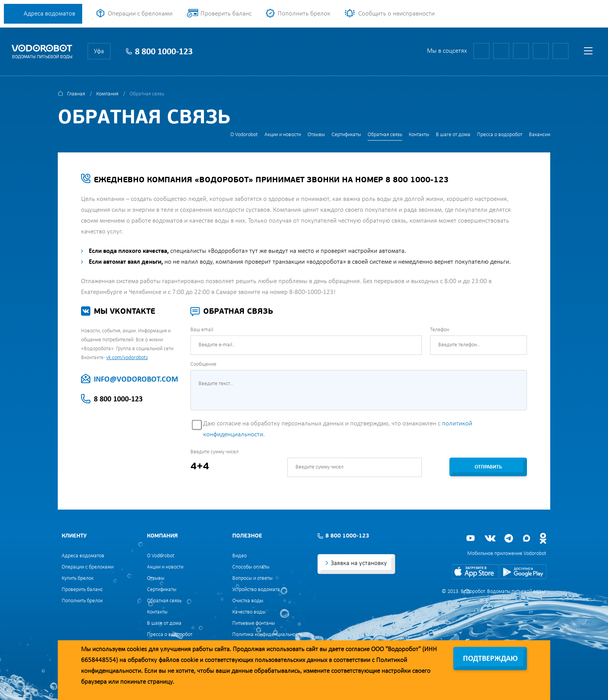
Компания (107, 94)
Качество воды (249, 612)
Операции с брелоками (140, 14)
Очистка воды (248, 601)
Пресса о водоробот (500, 135)
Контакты (419, 135)
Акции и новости (283, 135)
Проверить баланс (226, 14)
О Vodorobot (244, 135)
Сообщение (203, 364)
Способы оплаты (251, 567)
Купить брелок (78, 578)
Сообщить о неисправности (396, 14)
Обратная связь (385, 135)
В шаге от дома (453, 135)
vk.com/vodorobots (127, 358)
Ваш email (202, 330)
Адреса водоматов (49, 14)
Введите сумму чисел (214, 452)
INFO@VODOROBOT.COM (136, 380)
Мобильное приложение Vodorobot (507, 554)
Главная (76, 94)
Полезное (247, 536)
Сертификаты (346, 135)
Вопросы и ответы (252, 578)
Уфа (99, 51)
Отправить (488, 467)
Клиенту (74, 536)
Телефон (440, 330)
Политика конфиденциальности (267, 635)
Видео (239, 556)
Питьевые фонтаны (254, 623)
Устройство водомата (256, 590)
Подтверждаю (490, 659)
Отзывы (316, 135)
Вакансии (540, 135)
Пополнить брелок (304, 14)
